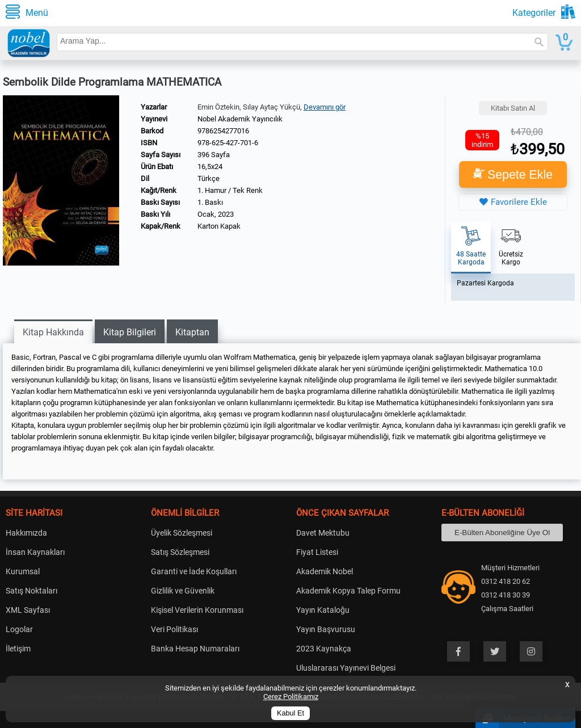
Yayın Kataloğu (323, 610)
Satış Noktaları (31, 591)
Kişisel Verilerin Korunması (197, 610)
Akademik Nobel (325, 571)
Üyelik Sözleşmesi (182, 533)
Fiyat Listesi (317, 552)
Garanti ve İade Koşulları (194, 571)
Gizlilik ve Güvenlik (183, 591)
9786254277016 (223, 131)
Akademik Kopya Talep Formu (348, 591)
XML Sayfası (28, 610)
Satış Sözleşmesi (180, 552)
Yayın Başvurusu (326, 629)
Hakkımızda (26, 533)
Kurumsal (23, 571)
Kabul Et (290, 713)
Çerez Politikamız (291, 697)
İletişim (18, 649)
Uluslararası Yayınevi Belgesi (346, 668)
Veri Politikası (174, 629)
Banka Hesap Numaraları (195, 649)
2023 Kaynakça (324, 649)
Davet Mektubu (323, 533)
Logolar (19, 629)
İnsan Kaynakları (35, 552)
